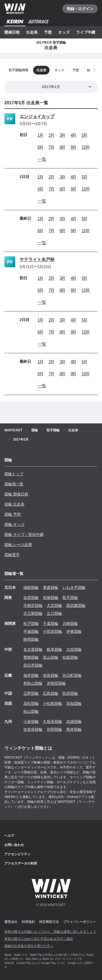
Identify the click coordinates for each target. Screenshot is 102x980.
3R (62, 135)
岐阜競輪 (54, 649)
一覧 (42, 159)
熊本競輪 (74, 729)
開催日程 (12, 32)
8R (62, 147)
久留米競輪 (52, 721)
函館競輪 (31, 587)
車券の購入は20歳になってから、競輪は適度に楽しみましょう (50, 932)
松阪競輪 (70, 657)
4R (73, 135)
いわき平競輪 (74, 587)
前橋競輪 (51, 598)
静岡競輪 (31, 639)
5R (84, 135)
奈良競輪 (51, 675)
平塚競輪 (31, 631)
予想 (48, 32)
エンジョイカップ (37, 116)
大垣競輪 (74, 649)
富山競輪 (51, 657)
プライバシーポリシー (79, 922)
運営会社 (11, 922)
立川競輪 (54, 613)
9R (73, 147)
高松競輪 (31, 703)
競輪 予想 (13, 514)
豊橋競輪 (31, 657)
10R (86, 147)
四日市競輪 (33, 665)
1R (40, 135)
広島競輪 (51, 693)
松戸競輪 (31, 623)
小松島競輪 (52, 703)
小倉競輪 (31, 721)
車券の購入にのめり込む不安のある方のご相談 (39, 939)
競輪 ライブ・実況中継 (24, 534)
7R (51, 147)
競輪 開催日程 (16, 494)
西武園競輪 (76, 605)
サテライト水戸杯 (37, 259)
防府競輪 (70, 693)
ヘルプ (9, 836)
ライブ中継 (86, 32)
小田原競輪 (52, 631)
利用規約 (28, 922)
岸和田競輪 (56, 683)
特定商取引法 (49, 922)
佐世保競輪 (33, 729)
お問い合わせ (14, 845)
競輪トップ (14, 474)
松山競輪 (31, 711)
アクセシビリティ (17, 854)
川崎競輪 (70, 623)
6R (40, 147)
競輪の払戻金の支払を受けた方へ (29, 946)
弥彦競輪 (31, 598)
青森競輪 (51, 587)
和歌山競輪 (33, 683)
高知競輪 (74, 703)
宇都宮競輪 (33, 605)
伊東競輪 (74, 631)
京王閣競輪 (33, 613)
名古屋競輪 (33, 649)
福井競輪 (31, 675)
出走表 (32, 32)
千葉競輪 (51, 623)
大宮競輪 (54, 605)
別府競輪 (54, 729)
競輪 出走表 (14, 504)
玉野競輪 (31, 693)
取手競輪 (70, 598)
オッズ (64, 32)
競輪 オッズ (14, 524)
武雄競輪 (74, 721)
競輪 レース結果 (18, 545)
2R (51, 135)
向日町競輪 (72, 675)
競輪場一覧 (14, 484)
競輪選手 (12, 555)
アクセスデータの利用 (21, 863)
